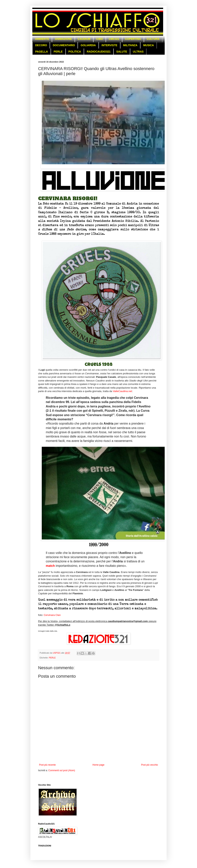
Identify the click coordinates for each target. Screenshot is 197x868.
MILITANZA (130, 45)
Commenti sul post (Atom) (62, 770)
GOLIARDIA (88, 45)
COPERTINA (133, 39)
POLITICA (75, 52)
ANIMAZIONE (63, 39)
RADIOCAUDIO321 (99, 52)
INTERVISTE (109, 45)
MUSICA (148, 45)
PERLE (58, 52)
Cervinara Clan (52, 615)
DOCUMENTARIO (64, 45)
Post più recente (47, 765)
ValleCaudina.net (122, 391)
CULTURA (153, 39)
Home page (98, 765)
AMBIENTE (42, 39)
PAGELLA (42, 52)
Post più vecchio (150, 765)
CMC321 (114, 39)
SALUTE (122, 52)
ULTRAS (138, 52)
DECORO (41, 45)
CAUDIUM (84, 39)
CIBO (100, 39)
